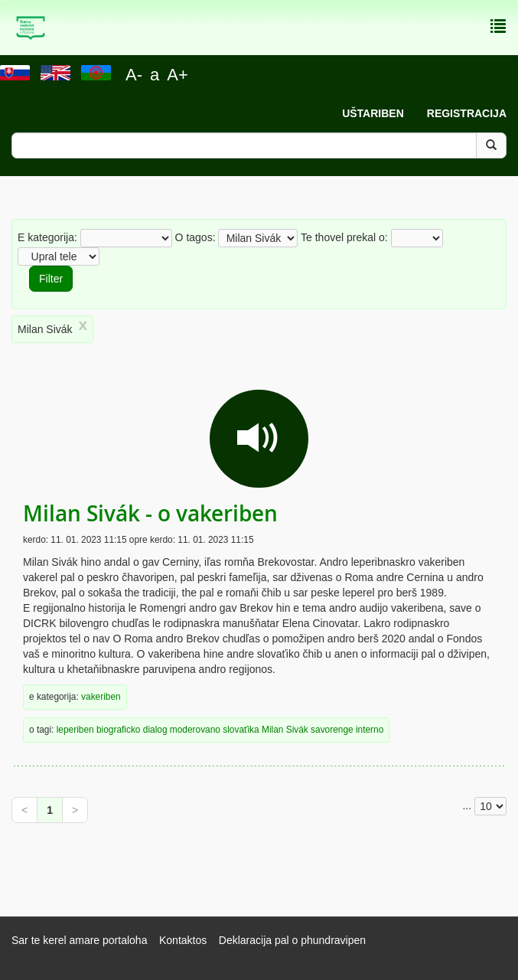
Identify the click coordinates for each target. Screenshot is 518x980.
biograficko (119, 730)
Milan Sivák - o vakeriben (150, 513)
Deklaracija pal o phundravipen (292, 940)
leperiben (75, 730)
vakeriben (101, 697)
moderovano (195, 730)
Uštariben (373, 113)
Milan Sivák (285, 730)
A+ (178, 75)
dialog (155, 730)
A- (134, 75)
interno (370, 730)
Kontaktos (183, 940)
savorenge (332, 730)
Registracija (467, 113)
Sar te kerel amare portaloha (79, 940)
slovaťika (241, 730)
